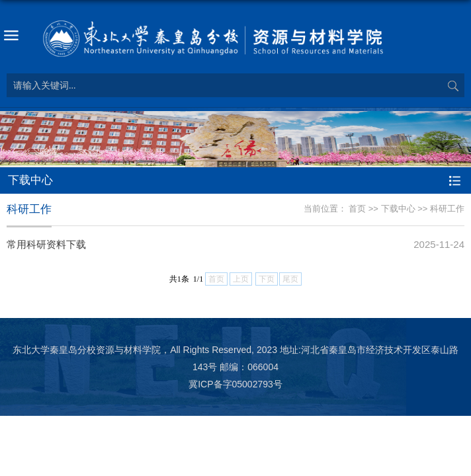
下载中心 (398, 209)
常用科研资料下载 (46, 244)
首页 (357, 209)
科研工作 (447, 209)
